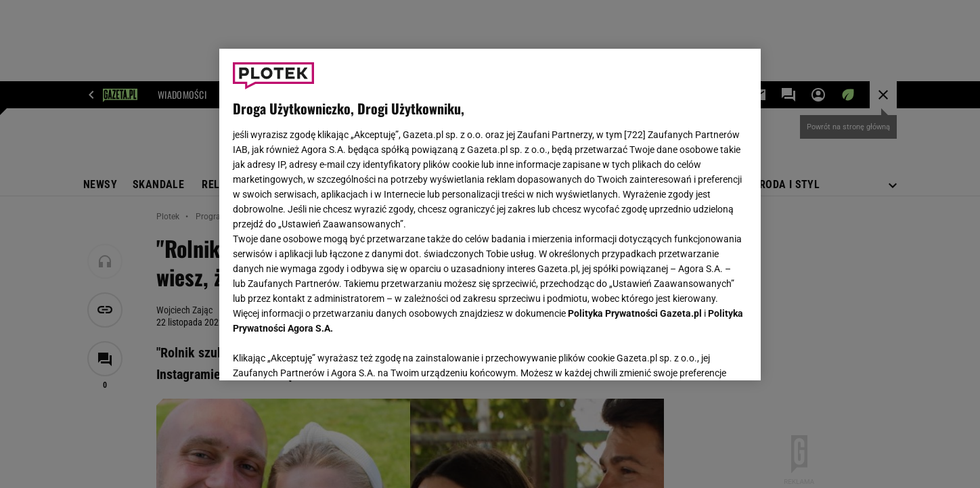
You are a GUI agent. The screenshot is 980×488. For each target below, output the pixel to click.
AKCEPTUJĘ (701, 354)
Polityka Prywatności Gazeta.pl (635, 313)
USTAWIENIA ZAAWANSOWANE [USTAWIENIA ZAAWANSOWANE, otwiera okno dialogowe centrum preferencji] (321, 353)
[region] (490, 215)
